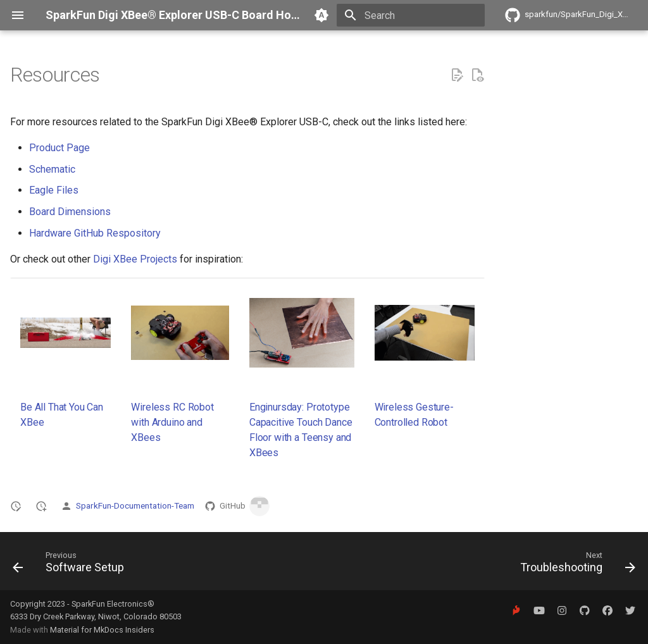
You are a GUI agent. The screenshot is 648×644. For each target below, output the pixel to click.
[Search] (411, 15)
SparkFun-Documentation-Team (135, 505)
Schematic (52, 169)
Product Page (59, 148)
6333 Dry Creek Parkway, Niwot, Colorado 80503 (96, 616)
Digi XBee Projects (135, 259)
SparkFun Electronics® (113, 604)
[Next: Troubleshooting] (575, 565)
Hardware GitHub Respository (95, 233)
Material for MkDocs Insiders (102, 630)
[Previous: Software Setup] (72, 565)
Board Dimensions (70, 212)
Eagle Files (54, 190)
